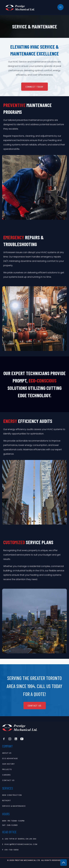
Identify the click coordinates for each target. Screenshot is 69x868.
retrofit (7, 801)
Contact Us (35, 706)
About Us (7, 753)
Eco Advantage (10, 759)
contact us (8, 780)
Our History (8, 764)
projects (7, 769)
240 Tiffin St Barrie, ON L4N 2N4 (21, 839)
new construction (12, 795)
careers (6, 775)
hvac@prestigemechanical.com (21, 844)
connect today (34, 87)
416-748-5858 (12, 850)
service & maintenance (14, 806)
